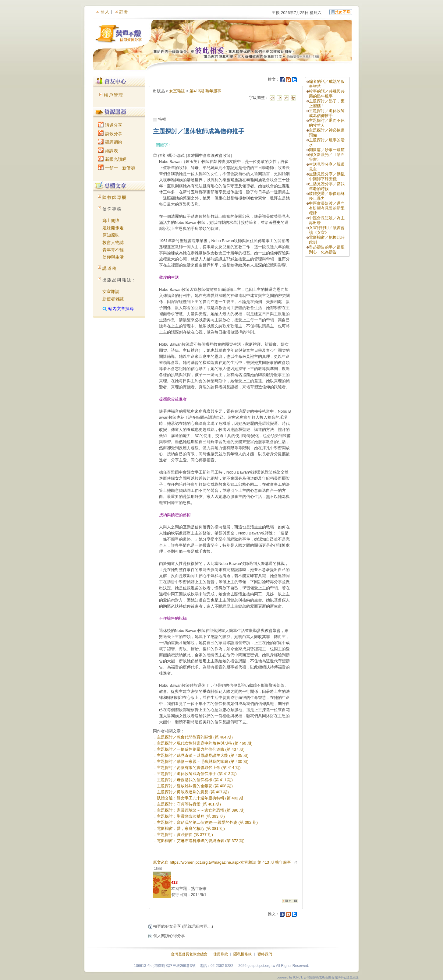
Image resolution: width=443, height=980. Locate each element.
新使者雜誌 (113, 299)
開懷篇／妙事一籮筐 (327, 150)
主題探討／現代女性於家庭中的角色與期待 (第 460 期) (205, 743)
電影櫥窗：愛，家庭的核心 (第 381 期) (191, 828)
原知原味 (111, 235)
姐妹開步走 (113, 228)
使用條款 (221, 954)
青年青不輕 (113, 250)
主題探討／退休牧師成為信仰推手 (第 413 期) (197, 774)
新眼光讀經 (112, 159)
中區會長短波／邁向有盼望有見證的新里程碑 (327, 208)
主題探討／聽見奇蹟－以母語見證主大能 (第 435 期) (203, 755)
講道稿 (110, 268)
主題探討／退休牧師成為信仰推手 (327, 113)
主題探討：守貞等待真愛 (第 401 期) (189, 804)
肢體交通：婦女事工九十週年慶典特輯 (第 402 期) (201, 798)
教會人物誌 (113, 242)
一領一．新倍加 (116, 168)
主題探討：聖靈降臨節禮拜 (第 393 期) (191, 816)
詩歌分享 (110, 134)
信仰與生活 (113, 257)
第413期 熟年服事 (205, 91)
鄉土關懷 (111, 220)
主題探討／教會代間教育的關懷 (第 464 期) (195, 737)
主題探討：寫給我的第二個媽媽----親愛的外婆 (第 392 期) (207, 822)
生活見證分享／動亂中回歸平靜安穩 (327, 176)
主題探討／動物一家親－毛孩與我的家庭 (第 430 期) (203, 761)
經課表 (108, 151)
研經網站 (110, 142)
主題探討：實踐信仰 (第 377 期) (185, 835)
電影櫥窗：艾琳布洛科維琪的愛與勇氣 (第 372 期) (201, 841)
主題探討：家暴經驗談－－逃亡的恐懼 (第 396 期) (201, 810)
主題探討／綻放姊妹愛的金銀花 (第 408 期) (195, 786)
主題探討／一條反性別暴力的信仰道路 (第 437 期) (201, 749)
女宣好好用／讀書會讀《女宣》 (327, 230)
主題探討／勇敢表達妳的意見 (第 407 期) (193, 792)
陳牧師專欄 (115, 197)
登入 (105, 12)
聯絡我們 (265, 954)
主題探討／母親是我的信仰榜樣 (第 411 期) (195, 780)
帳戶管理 (114, 95)
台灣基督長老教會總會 (189, 954)
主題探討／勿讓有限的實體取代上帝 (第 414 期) (199, 768)
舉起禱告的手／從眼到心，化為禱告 (327, 250)
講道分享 (110, 125)
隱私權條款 (243, 954)
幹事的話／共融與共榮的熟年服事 (327, 94)
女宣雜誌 (111, 291)
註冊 (124, 12)
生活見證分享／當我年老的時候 (327, 186)
